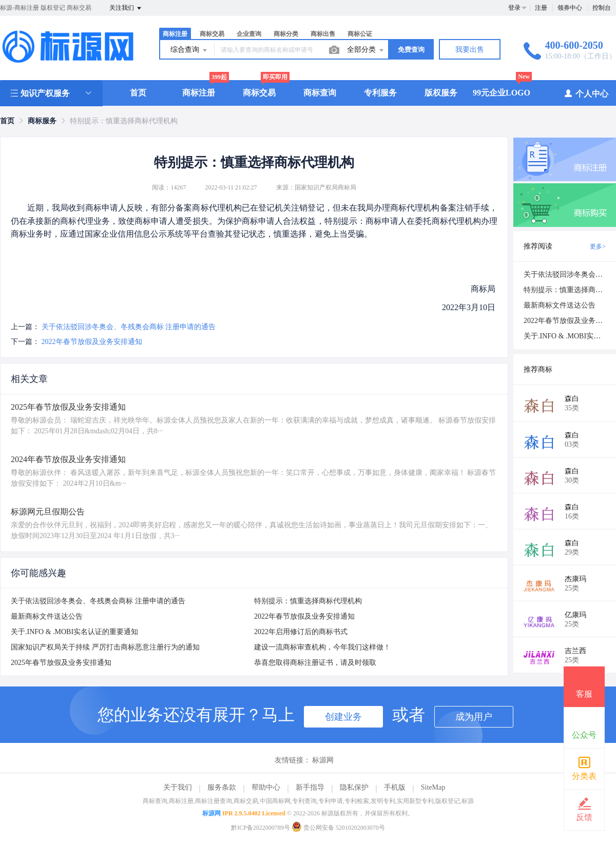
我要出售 (470, 50)
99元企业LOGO (502, 93)
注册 (541, 8)
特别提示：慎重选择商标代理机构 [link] (124, 121)
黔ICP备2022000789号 (261, 828)
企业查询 (249, 34)
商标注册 (175, 34)
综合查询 (189, 50)
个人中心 (586, 93)
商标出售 (323, 34)
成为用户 (474, 717)
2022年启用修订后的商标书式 (301, 632)
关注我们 (126, 8)
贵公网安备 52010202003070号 (338, 828)
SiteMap (433, 787)
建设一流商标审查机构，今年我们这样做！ (322, 647)
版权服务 (441, 93)
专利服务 (380, 93)
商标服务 (42, 121)
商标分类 (286, 34)
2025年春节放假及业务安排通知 (61, 663)
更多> (598, 246)
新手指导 (310, 787)
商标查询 (320, 93)
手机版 (395, 787)
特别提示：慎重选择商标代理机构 (308, 601)
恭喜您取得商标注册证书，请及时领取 (315, 663)
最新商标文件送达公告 (47, 616)
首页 (138, 93)
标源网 (323, 760)
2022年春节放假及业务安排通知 (92, 342)
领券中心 (570, 8)
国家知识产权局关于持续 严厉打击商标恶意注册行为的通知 (105, 647)
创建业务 (343, 717)
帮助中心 (266, 787)
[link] (7, 121)
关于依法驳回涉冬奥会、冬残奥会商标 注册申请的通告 (129, 327)
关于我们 (178, 787)
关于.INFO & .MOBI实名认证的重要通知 (74, 632)
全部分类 (366, 50)
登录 (514, 8)
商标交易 (212, 34)
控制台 (602, 8)
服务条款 (222, 787)
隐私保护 (354, 787)
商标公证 (360, 34)
